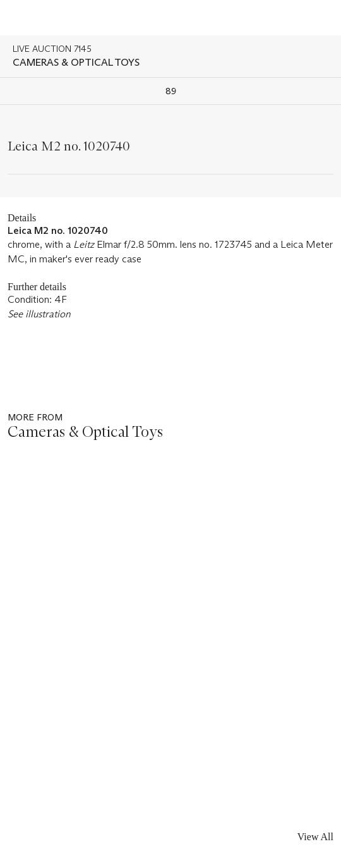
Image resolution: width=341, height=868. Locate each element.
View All (315, 837)
